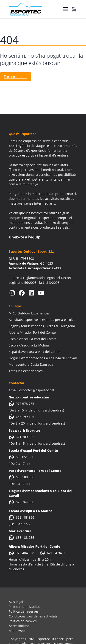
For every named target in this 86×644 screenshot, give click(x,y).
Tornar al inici (15, 77)
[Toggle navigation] (65, 9)
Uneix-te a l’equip (25, 237)
